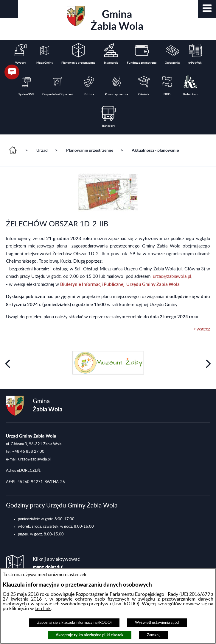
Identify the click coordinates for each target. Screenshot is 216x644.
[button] (207, 9)
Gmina (105, 19)
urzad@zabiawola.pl (172, 276)
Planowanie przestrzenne (90, 150)
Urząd (42, 150)
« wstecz (202, 329)
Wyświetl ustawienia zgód (157, 623)
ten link (43, 609)
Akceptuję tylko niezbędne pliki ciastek (90, 635)
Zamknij (154, 635)
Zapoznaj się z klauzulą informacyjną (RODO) (74, 623)
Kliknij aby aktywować (56, 563)
